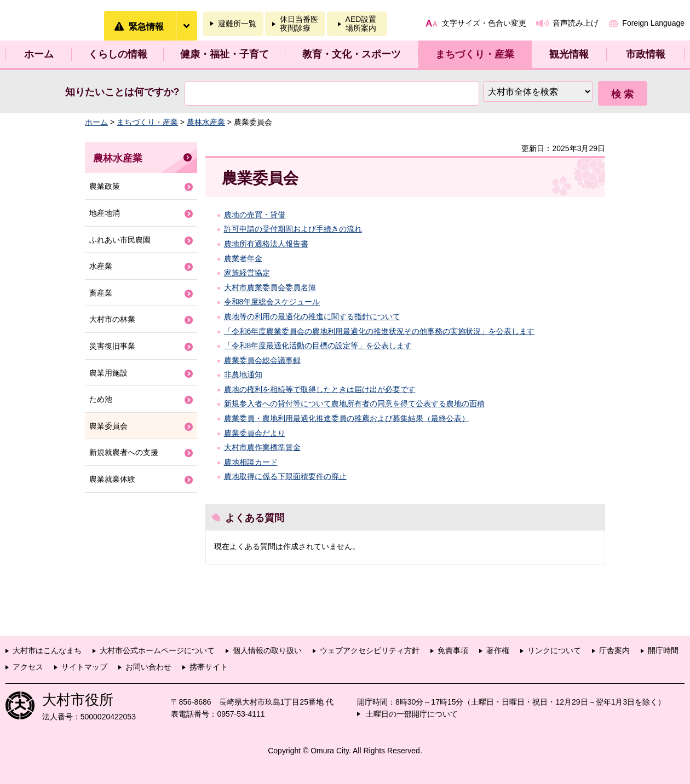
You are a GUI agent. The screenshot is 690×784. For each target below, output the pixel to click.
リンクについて (554, 650)
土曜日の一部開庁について (412, 714)
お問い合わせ (148, 667)
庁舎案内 (614, 650)
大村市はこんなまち (47, 650)
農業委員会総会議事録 (262, 360)
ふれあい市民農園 (120, 240)
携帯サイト (209, 667)
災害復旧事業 (112, 346)
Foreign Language (653, 23)
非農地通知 (243, 374)
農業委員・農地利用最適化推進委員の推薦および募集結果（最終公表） (347, 418)
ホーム (39, 54)
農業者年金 (243, 258)
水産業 (101, 266)
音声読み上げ (576, 23)
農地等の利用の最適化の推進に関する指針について (312, 316)
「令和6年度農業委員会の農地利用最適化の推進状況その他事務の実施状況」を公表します (380, 331)
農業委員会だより (255, 433)
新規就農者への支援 (124, 452)
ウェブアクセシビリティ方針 (370, 650)
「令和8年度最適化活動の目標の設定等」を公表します (318, 345)
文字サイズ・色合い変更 (484, 23)
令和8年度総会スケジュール (272, 302)
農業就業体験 (112, 479)
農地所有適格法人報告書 (266, 244)
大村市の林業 (112, 319)
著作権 (498, 650)
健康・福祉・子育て (225, 54)
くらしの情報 (118, 54)
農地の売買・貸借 (255, 215)
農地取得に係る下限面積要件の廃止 (285, 476)
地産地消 (105, 213)
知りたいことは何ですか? (122, 92)
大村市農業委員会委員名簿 (270, 287)
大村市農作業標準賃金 (262, 447)
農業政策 (105, 186)
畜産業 (101, 293)
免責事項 (453, 650)
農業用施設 (108, 373)
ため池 (101, 399)
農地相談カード (251, 462)
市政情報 (646, 54)
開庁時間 (663, 650)
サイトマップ (84, 667)
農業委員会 (108, 426)
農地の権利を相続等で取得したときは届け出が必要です (320, 389)
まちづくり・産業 (475, 54)
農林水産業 (206, 122)
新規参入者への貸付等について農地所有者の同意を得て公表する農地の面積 (354, 403)
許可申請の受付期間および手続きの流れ (293, 229)
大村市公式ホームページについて (157, 650)
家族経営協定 (247, 273)
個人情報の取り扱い (267, 650)
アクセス (28, 667)
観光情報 (569, 54)
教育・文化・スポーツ (352, 54)
